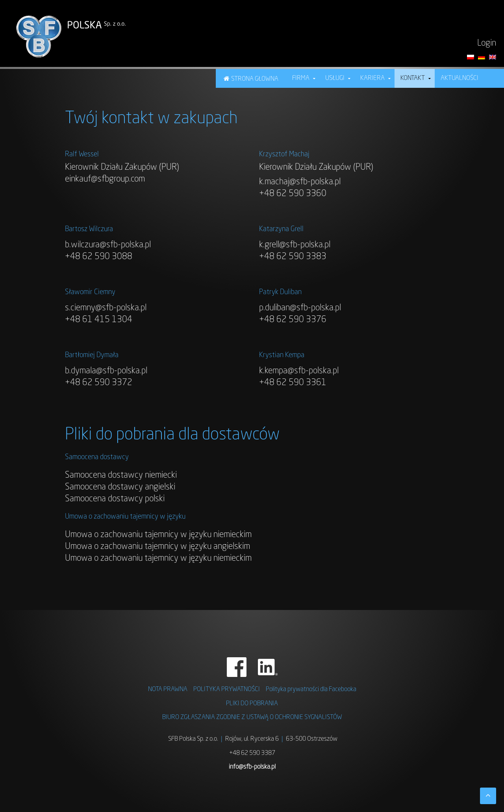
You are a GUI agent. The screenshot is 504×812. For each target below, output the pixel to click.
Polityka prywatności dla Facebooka (311, 690)
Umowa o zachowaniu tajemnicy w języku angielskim (157, 547)
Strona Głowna (255, 79)
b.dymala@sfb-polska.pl (106, 371)
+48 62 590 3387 (252, 753)
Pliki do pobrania (252, 704)
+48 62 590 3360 (293, 194)
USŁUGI (335, 78)
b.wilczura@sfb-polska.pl (108, 245)
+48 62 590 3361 (293, 383)
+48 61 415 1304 (99, 320)
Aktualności (460, 78)
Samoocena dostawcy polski (115, 499)
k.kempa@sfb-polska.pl (299, 371)
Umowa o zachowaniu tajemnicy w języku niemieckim (158, 535)
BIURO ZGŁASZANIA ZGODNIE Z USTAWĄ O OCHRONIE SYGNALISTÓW (252, 717)
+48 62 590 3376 (293, 320)
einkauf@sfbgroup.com (105, 179)
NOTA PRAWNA (168, 690)
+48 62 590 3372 (99, 383)
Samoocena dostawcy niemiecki (121, 475)
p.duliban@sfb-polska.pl (300, 308)
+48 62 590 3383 (293, 257)
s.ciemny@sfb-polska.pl (106, 308)
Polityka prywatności (227, 690)
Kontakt (413, 78)
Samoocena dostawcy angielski (120, 487)
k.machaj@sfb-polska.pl (300, 182)
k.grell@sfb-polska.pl (295, 245)
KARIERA (372, 78)
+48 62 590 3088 (99, 257)
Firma (301, 78)
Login (487, 43)
